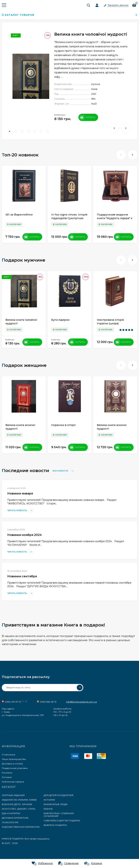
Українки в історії (63, 425)
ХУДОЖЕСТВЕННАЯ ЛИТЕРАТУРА (21, 827)
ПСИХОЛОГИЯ (10, 822)
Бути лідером (60, 320)
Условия (7, 777)
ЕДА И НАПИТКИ (11, 813)
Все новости (64, 471)
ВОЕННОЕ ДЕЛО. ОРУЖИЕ (17, 804)
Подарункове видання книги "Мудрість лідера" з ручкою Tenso (114, 218)
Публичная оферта (13, 782)
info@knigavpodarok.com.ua (81, 702)
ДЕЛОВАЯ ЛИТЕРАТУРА (15, 818)
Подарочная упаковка (15, 768)
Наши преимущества (14, 759)
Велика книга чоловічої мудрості (91, 34)
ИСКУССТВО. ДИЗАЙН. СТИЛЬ (19, 809)
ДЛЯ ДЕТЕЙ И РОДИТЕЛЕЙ (58, 795)
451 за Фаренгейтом (19, 215)
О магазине (9, 755)
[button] (10, 131)
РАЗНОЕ (48, 809)
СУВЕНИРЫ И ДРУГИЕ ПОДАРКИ (62, 821)
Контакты (7, 773)
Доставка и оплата (12, 764)
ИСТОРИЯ (49, 800)
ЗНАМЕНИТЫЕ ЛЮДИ (55, 804)
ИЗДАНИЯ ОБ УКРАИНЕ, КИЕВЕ (19, 800)
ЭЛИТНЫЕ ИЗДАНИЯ (13, 795)
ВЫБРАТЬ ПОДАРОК (55, 825)
